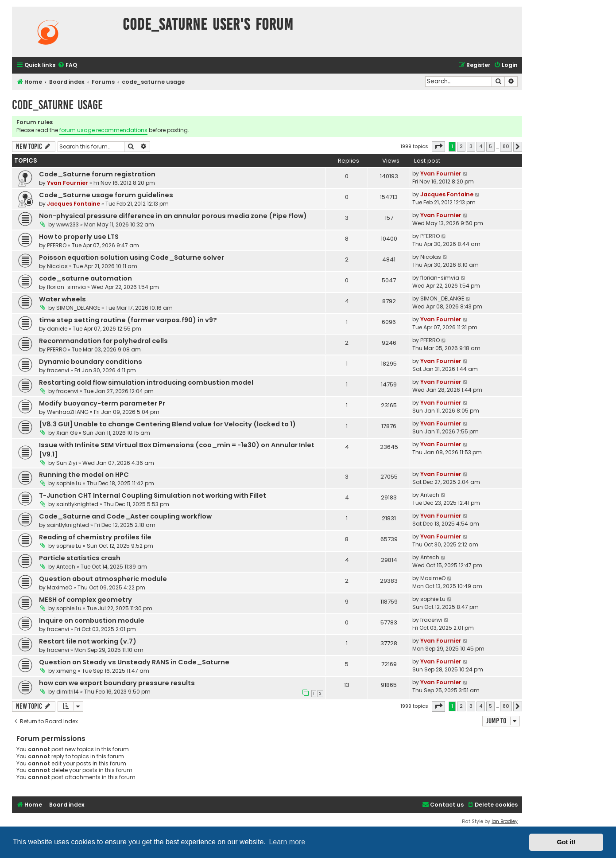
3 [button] (471, 146)
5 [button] (490, 146)
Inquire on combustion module (92, 620)
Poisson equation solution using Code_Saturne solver (132, 257)
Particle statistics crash (80, 558)
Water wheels (62, 299)
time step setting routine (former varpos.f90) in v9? (128, 320)
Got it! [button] (566, 842)
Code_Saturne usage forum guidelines (106, 195)
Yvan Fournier (68, 183)
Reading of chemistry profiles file (95, 537)
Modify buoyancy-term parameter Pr (102, 403)
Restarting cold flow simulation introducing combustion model (146, 382)
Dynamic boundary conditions (91, 362)
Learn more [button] (287, 842)
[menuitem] (67, 65)
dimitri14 (68, 692)
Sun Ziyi (67, 463)
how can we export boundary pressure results (117, 683)
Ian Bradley (505, 821)
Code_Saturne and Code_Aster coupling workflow (125, 516)
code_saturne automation (85, 278)
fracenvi (58, 370)
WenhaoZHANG (68, 412)
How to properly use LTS (79, 237)
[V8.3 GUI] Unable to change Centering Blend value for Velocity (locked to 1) (167, 424)
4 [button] (481, 146)
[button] (438, 147)
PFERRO (57, 245)
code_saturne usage (57, 105)
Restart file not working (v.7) (88, 641)
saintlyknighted (77, 504)
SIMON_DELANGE (78, 308)
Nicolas (57, 266)
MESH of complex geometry (85, 600)
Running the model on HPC (84, 475)
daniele (57, 329)
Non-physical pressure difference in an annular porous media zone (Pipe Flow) (173, 216)
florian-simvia (66, 287)
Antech (430, 495)
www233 (68, 224)
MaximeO (60, 587)
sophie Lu (69, 483)
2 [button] (461, 146)
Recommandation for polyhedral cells (103, 341)
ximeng (66, 671)
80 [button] (506, 146)
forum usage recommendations (103, 130)
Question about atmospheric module (103, 579)
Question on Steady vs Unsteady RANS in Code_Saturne (134, 662)
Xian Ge (67, 433)
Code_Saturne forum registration (97, 174)
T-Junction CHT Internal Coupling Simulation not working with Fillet (153, 495)
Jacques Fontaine (74, 204)
